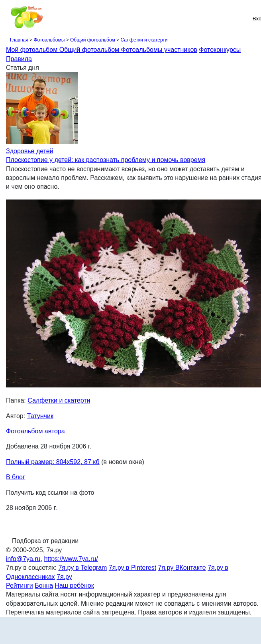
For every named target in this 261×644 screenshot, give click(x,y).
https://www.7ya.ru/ (71, 559)
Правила (19, 59)
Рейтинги (20, 586)
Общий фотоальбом (93, 40)
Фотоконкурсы (220, 50)
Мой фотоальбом (33, 50)
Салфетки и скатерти (144, 40)
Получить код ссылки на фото (50, 493)
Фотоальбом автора (35, 431)
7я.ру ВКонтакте (182, 568)
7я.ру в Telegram (82, 568)
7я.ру (64, 577)
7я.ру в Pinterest (132, 568)
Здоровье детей (30, 151)
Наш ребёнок (75, 586)
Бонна (44, 586)
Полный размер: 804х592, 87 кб (53, 462)
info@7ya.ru (23, 559)
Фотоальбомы (49, 40)
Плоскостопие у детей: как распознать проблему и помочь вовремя (106, 160)
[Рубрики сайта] (8, 18)
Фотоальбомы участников (159, 50)
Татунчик (40, 416)
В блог (16, 477)
